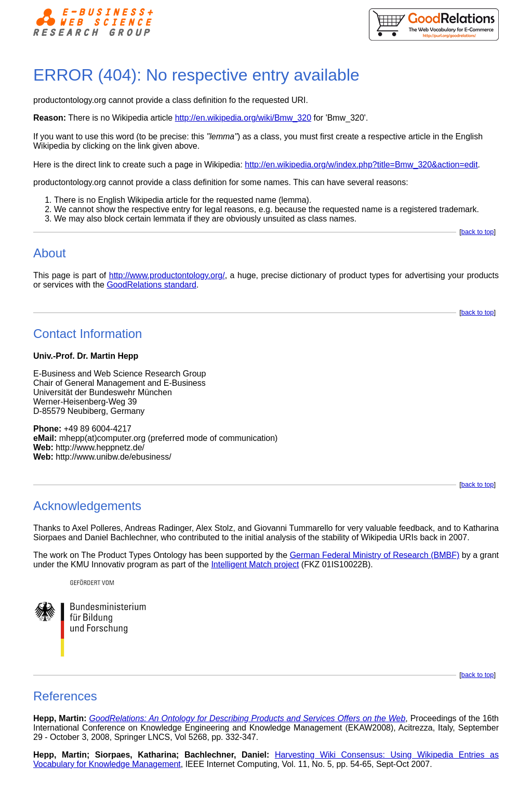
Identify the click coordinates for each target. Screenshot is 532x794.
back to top (478, 232)
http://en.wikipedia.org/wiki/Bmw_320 (243, 118)
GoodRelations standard (151, 285)
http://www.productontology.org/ (167, 275)
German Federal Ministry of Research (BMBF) (375, 555)
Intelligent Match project (255, 564)
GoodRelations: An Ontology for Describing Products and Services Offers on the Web (248, 718)
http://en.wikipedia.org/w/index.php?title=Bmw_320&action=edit (361, 165)
